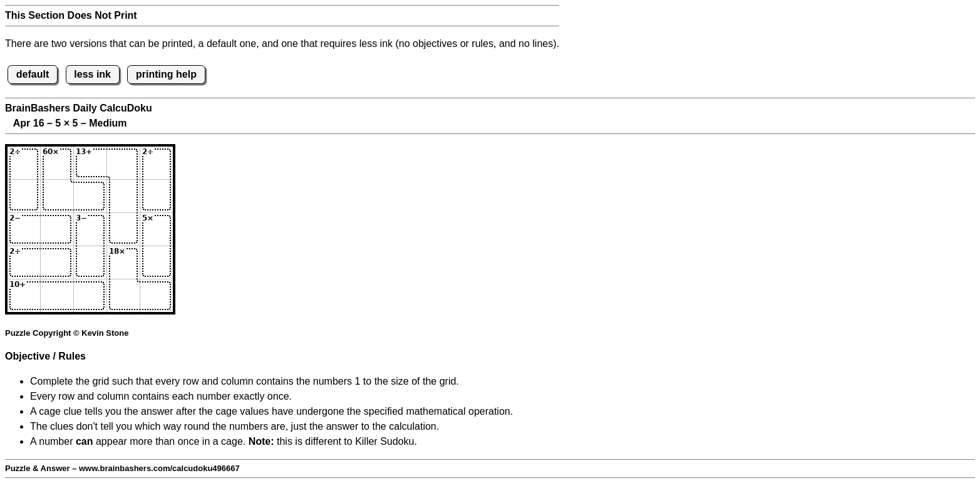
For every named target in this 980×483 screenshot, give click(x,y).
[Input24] (123, 196)
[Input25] (157, 196)
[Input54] (123, 296)
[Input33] (90, 229)
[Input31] (24, 229)
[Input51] (24, 296)
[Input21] (24, 196)
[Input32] (57, 229)
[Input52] (57, 296)
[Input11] (24, 163)
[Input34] (123, 229)
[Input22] (57, 196)
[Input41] (24, 262)
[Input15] (157, 163)
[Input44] (123, 262)
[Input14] (123, 163)
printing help (166, 74)
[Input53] (90, 296)
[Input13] (90, 163)
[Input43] (90, 262)
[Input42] (57, 262)
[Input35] (157, 229)
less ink (92, 74)
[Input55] (157, 296)
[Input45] (157, 262)
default (33, 74)
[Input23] (90, 196)
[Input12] (57, 163)
